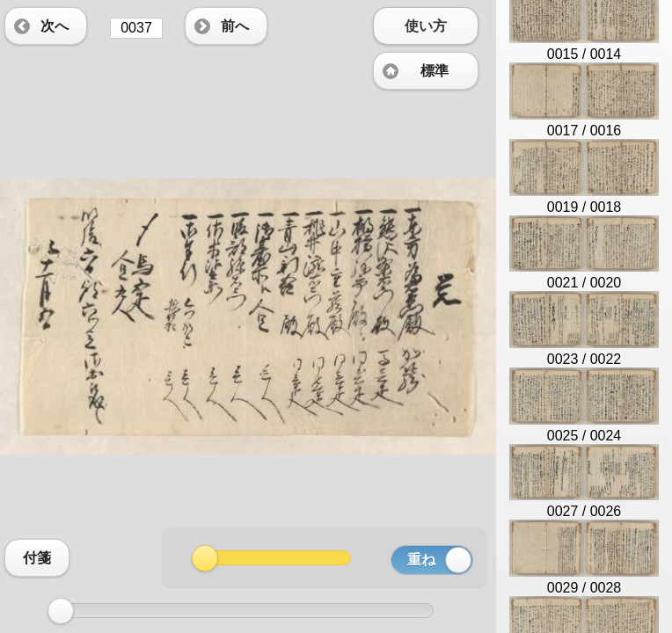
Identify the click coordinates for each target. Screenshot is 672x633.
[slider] (61, 611)
